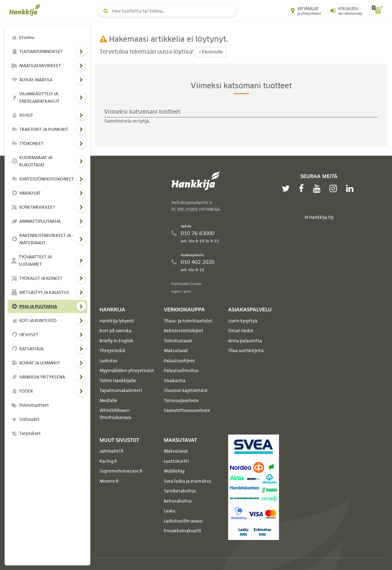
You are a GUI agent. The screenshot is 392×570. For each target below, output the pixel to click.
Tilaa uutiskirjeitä (246, 351)
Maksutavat (176, 351)
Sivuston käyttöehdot (186, 390)
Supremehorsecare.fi (121, 471)
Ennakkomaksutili (182, 531)
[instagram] (335, 188)
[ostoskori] (377, 11)
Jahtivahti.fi (111, 451)
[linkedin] (351, 188)
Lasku (170, 511)
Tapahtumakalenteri (121, 390)
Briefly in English (116, 341)
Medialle (108, 401)
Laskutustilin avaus (183, 521)
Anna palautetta (245, 341)
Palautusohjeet (179, 361)
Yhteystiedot (113, 351)
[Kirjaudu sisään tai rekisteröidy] (346, 11)
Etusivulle (211, 52)
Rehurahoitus (178, 501)
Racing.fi (108, 461)
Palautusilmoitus (181, 370)
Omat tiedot (241, 331)
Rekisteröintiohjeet (184, 331)
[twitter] (287, 188)
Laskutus (108, 361)
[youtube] (318, 188)
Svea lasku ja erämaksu (187, 481)
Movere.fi (109, 481)
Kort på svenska (115, 331)
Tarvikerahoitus (180, 491)
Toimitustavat (178, 341)
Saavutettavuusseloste (187, 410)
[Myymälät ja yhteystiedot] (306, 11)
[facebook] (303, 188)
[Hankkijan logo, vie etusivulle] (26, 10)
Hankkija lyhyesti (117, 321)
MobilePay (174, 471)
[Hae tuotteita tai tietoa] (167, 11)
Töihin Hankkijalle (118, 381)
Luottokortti (176, 461)
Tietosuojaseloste (181, 401)
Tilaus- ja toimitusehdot (188, 321)
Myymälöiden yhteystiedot (127, 370)
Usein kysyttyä (243, 321)
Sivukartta (175, 381)
